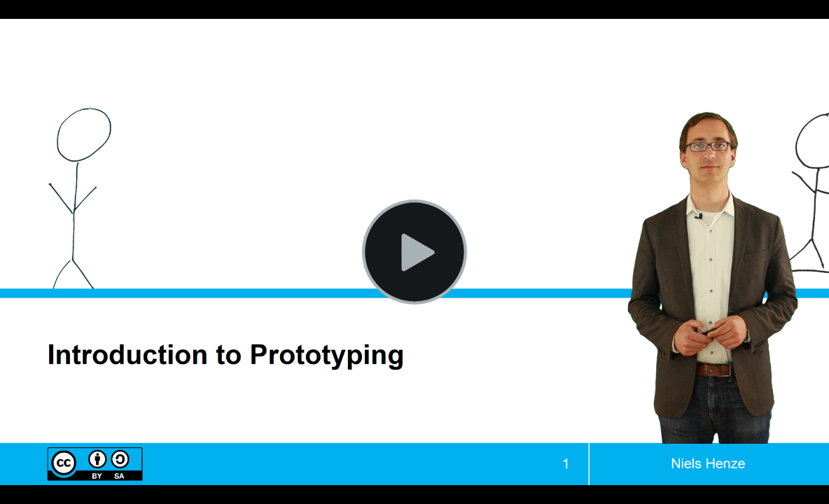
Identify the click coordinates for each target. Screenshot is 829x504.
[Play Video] (415, 252)
